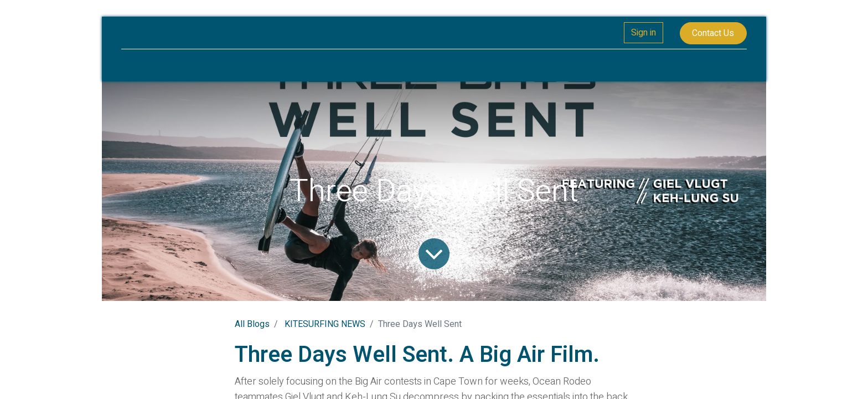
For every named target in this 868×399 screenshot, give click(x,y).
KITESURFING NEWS (325, 324)
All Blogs (252, 324)
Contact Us (713, 33)
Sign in (644, 33)
